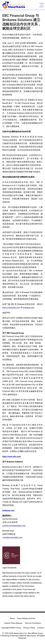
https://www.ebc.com (11, 308)
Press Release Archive (26, 618)
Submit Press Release (13, 623)
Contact (41, 628)
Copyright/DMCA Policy (11, 628)
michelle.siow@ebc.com (12, 537)
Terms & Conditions (33, 623)
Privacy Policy (29, 628)
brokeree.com (29, 308)
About (12, 618)
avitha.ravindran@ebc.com (14, 526)
